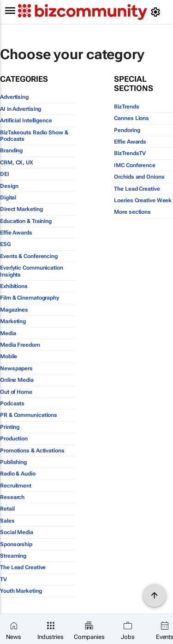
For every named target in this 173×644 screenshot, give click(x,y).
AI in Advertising (21, 109)
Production (14, 439)
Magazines (14, 310)
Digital (8, 198)
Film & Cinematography (30, 298)
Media (8, 333)
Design (9, 186)
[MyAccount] (157, 12)
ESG (6, 244)
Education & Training (26, 221)
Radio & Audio (18, 474)
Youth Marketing (21, 591)
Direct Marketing (21, 209)
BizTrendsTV (130, 153)
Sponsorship (16, 544)
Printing (10, 427)
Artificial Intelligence (26, 120)
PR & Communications (29, 415)
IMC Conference (135, 165)
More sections (132, 212)
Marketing (13, 321)
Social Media (17, 532)
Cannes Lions (131, 118)
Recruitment (16, 486)
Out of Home (16, 392)
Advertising (14, 97)
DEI (5, 174)
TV (3, 579)
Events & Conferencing (29, 256)
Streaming (13, 556)
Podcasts (12, 403)
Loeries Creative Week (143, 200)
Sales (7, 521)
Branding (11, 150)
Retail (7, 509)
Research (12, 497)
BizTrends (126, 107)
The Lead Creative (23, 567)
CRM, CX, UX (17, 163)
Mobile (9, 356)
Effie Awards (16, 233)
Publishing (13, 462)
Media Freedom (20, 345)
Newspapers (16, 368)
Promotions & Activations (32, 451)
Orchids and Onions (139, 177)
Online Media (17, 380)
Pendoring (127, 130)
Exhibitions (14, 286)
